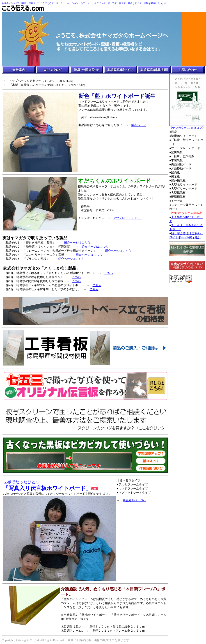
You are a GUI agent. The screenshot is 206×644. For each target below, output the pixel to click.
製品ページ (138, 125)
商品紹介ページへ (134, 500)
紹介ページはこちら (77, 243)
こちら (109, 273)
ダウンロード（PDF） (128, 218)
